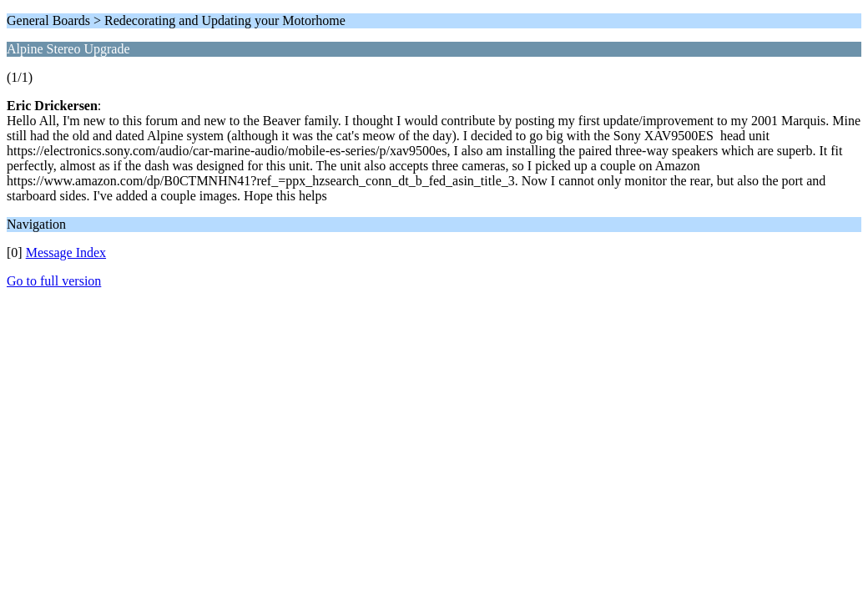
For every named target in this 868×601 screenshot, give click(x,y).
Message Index (66, 253)
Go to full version (54, 281)
